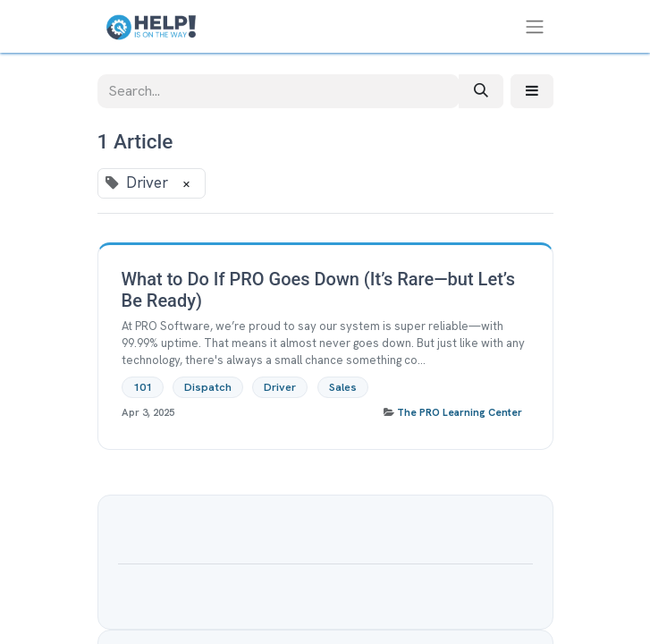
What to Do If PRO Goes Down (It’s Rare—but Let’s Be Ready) (318, 290)
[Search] (481, 91)
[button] (532, 91)
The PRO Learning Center (460, 412)
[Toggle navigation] (535, 26)
